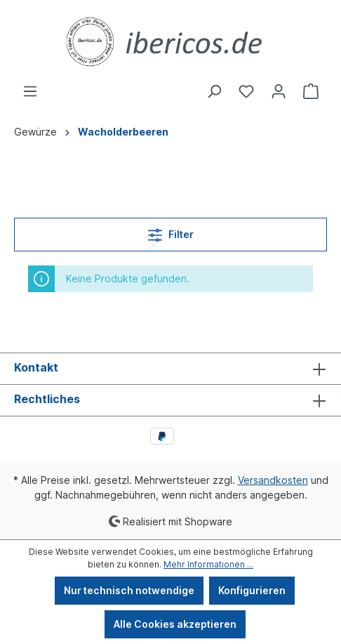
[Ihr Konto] (279, 91)
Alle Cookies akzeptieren (175, 624)
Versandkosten (273, 480)
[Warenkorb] (311, 91)
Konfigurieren (252, 590)
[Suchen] (214, 91)
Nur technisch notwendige (129, 590)
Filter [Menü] (171, 232)
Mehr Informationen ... (208, 564)
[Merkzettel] (246, 91)
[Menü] (30, 91)
